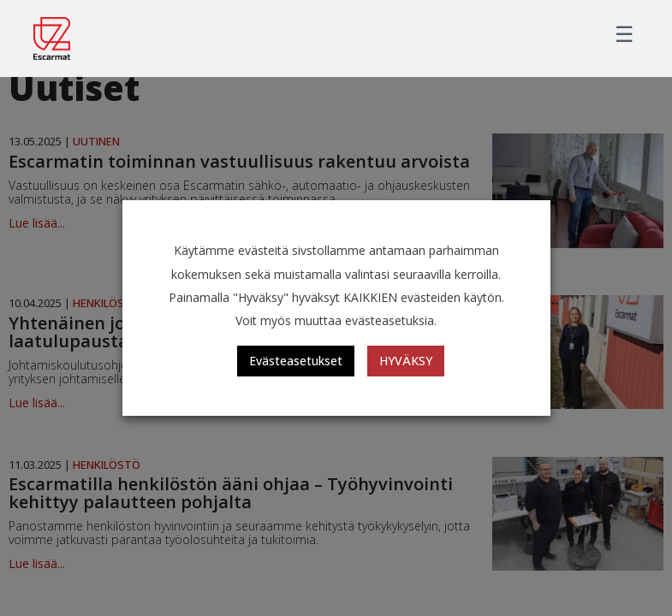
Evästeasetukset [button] (296, 361)
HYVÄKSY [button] (406, 361)
